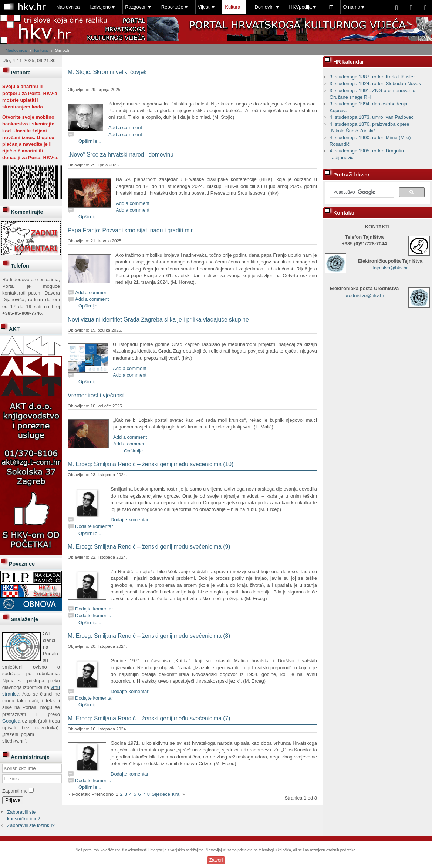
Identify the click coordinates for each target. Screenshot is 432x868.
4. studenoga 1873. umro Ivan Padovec (372, 117)
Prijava (13, 800)
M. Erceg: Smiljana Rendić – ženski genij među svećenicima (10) (151, 464)
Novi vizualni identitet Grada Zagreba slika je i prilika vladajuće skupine (158, 319)
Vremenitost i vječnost (96, 395)
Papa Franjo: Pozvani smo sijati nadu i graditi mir (130, 230)
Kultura (232, 7)
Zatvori (216, 860)
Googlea (11, 721)
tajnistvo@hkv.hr (390, 268)
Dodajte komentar (130, 520)
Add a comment (125, 127)
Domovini (264, 7)
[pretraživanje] (361, 192)
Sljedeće (161, 794)
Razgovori (136, 7)
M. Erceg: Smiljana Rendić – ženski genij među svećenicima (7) (149, 718)
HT (329, 7)
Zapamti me (15, 791)
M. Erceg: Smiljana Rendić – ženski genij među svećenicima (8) (149, 636)
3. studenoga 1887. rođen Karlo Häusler (372, 77)
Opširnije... (90, 141)
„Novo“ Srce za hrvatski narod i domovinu (121, 154)
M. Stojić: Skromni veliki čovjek (107, 72)
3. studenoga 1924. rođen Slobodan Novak (375, 83)
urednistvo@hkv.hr (364, 295)
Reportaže (172, 7)
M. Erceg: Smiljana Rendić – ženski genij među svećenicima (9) (149, 547)
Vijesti (204, 7)
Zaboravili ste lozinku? (31, 825)
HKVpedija (301, 7)
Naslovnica (68, 7)
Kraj (176, 794)
